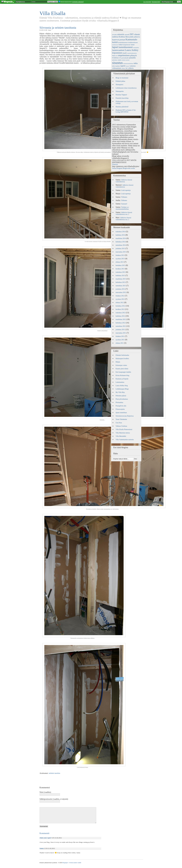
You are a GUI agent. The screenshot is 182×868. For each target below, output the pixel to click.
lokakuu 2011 (120, 336)
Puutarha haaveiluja (122, 98)
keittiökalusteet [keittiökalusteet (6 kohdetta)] (123, 42)
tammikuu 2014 (121, 245)
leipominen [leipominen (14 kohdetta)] (117, 53)
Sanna (42, 848)
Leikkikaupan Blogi (122, 389)
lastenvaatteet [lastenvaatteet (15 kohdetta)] (118, 50)
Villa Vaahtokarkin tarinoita (125, 440)
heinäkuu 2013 (120, 265)
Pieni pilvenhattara (122, 399)
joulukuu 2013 (120, 249)
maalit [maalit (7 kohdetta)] (125, 53)
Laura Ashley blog (122, 386)
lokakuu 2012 (120, 296)
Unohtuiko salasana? (78, 2)
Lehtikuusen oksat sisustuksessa (126, 88)
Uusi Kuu (119, 423)
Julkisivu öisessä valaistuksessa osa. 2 (124, 213)
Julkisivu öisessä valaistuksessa (124, 181)
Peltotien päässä (121, 396)
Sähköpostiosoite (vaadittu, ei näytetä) (54, 799)
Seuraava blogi (156, 2)
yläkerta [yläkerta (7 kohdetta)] (131, 68)
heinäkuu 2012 (120, 306)
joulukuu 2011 (120, 330)
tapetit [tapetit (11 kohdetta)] (123, 66)
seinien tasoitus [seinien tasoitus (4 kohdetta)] (126, 60)
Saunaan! (124, 204)
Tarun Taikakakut (121, 419)
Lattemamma (120, 382)
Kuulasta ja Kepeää (122, 379)
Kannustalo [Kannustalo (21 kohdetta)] (131, 39)
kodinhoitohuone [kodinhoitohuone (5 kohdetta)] (133, 42)
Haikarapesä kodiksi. (122, 359)
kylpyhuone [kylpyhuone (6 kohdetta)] (127, 45)
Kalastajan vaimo (121, 365)
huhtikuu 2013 (120, 276)
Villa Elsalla (53, 13)
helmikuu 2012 (121, 323)
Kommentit (45, 833)
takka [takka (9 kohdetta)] (136, 63)
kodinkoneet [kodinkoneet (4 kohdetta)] (115, 45)
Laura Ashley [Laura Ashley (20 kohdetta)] (132, 50)
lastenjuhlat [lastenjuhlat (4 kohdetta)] (136, 48)
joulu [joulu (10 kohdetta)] (131, 37)
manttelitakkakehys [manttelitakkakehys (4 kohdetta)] (132, 53)
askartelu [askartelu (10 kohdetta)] (121, 34)
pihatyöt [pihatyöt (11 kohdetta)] (133, 55)
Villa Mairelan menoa (123, 433)
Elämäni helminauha (122, 355)
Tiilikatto (124, 197)
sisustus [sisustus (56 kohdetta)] (117, 63)
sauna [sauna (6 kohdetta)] (120, 60)
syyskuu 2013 (120, 259)
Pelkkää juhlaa (120, 81)
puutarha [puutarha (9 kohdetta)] (132, 58)
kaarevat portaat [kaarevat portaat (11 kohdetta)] (119, 40)
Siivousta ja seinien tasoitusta (58, 28)
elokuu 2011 (120, 343)
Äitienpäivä (119, 85)
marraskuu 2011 (121, 333)
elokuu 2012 (120, 303)
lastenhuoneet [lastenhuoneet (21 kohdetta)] (126, 47)
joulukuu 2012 (120, 289)
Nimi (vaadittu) (45, 792)
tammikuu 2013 (121, 286)
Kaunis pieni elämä (122, 369)
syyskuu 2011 (120, 340)
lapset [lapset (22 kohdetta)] (115, 47)
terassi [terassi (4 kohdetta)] (127, 66)
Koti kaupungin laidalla (123, 372)
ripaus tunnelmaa (121, 413)
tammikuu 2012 (121, 326)
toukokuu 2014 (121, 232)
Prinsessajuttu (120, 409)
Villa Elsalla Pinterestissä (124, 429)
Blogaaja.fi (65, 863)
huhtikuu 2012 (120, 316)
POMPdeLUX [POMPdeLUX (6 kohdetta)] (117, 58)
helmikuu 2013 (121, 282)
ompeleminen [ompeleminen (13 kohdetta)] (124, 55)
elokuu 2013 (120, 262)
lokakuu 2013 (120, 255)
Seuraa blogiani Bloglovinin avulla (124, 168)
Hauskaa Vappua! (121, 95)
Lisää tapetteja (126, 190)
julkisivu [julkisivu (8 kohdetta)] (137, 37)
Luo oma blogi (147, 2)
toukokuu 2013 (121, 272)
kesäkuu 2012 (120, 309)
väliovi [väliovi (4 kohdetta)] (123, 68)
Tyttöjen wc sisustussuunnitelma (122, 208)
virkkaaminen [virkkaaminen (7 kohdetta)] (117, 68)
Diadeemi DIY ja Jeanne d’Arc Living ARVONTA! (126, 111)
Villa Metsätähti (121, 436)
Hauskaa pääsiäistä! (122, 107)
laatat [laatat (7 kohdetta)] (133, 45)
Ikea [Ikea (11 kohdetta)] (127, 37)
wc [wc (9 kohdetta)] (127, 68)
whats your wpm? (45, 838)
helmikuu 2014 (121, 242)
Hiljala (118, 362)
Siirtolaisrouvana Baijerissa (125, 416)
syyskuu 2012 (120, 299)
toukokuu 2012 (121, 313)
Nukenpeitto (120, 91)
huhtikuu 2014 (120, 235)
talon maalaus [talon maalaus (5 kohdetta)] (116, 66)
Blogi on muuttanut (122, 78)
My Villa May (120, 392)
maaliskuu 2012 (121, 319)
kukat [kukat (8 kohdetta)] (121, 45)
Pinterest (115, 164)
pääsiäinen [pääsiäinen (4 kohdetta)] (115, 60)
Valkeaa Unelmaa (121, 426)
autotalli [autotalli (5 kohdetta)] (127, 35)
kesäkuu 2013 (120, 269)
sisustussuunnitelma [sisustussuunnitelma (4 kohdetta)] (128, 64)
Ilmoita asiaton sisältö (75, 863)
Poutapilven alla (121, 406)
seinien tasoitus (54, 773)
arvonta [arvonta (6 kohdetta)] (115, 35)
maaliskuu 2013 (121, 279)
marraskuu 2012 (121, 292)
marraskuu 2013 (121, 252)
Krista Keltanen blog (122, 375)
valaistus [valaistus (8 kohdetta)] (133, 66)
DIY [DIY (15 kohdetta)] (132, 34)
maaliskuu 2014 (121, 238)
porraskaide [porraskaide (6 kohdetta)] (125, 58)
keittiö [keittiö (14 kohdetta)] (115, 42)
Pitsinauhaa (119, 402)
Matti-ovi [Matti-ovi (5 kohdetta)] (115, 56)
